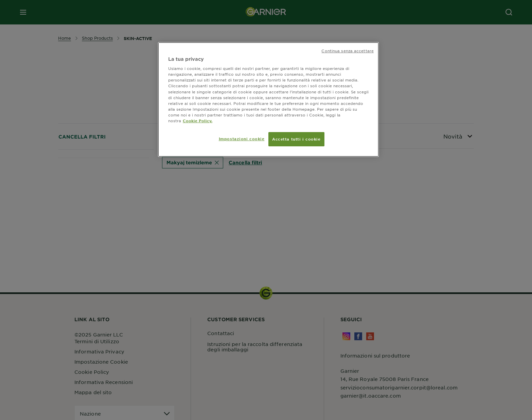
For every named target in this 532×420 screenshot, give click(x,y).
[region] (268, 99)
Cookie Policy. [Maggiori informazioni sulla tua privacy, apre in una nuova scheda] (198, 121)
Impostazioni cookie (242, 139)
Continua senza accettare (348, 51)
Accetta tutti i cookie (296, 139)
